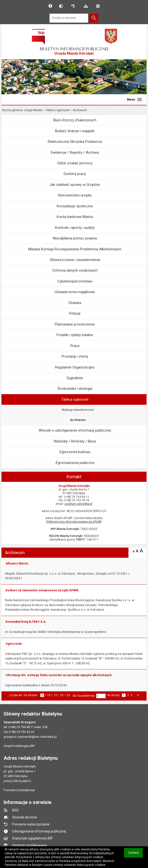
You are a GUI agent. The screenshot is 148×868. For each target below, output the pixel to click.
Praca (75, 346)
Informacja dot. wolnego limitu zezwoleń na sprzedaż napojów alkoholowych (59, 675)
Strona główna (12, 110)
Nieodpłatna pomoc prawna (75, 238)
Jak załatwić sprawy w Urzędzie (75, 185)
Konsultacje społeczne (75, 206)
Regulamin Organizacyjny (75, 367)
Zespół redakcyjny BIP (19, 746)
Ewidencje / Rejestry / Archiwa (75, 152)
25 (68, 695)
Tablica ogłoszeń (58, 110)
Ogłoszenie (14, 644)
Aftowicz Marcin (17, 564)
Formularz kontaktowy (19, 790)
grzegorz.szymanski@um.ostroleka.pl (30, 737)
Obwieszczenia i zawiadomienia (75, 260)
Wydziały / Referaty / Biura (75, 441)
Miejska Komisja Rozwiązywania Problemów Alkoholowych (75, 249)
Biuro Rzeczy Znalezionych (75, 120)
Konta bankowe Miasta (75, 217)
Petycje (75, 313)
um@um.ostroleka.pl (78, 504)
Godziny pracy (75, 174)
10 (49, 695)
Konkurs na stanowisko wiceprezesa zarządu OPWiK (42, 590)
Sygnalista (75, 378)
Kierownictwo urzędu (75, 195)
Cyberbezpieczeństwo (75, 281)
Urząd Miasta (33, 110)
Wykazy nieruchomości (78, 410)
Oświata (75, 303)
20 (62, 695)
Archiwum (78, 420)
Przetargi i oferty (75, 356)
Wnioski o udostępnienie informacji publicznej (75, 430)
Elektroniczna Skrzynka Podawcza (75, 142)
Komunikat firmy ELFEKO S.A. (26, 622)
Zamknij (135, 854)
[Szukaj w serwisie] (69, 18)
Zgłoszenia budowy (75, 452)
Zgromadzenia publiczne (75, 463)
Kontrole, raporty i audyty (75, 228)
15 (55, 695)
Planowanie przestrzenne (75, 324)
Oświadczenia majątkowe (75, 292)
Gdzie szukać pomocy (75, 163)
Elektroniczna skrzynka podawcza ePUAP (74, 522)
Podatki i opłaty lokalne (75, 335)
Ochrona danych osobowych (75, 270)
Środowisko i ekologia (75, 389)
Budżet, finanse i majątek (75, 131)
